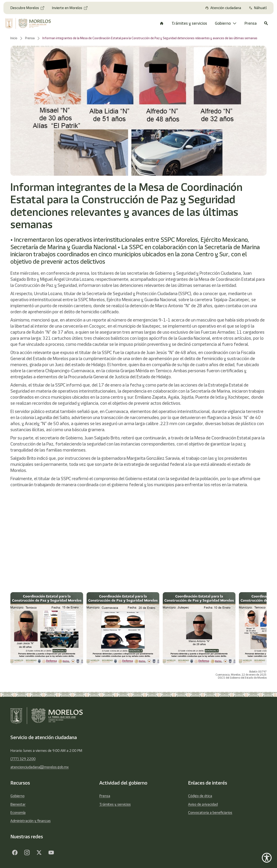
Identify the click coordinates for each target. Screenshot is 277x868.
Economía (18, 813)
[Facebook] (15, 852)
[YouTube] (51, 852)
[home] (30, 23)
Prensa (105, 796)
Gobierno (17, 796)
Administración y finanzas (31, 821)
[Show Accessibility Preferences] (267, 858)
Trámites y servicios (115, 804)
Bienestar (18, 804)
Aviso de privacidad (203, 804)
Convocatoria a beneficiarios (210, 813)
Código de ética (200, 796)
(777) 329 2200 (23, 759)
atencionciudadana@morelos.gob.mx (39, 767)
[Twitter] (39, 852)
